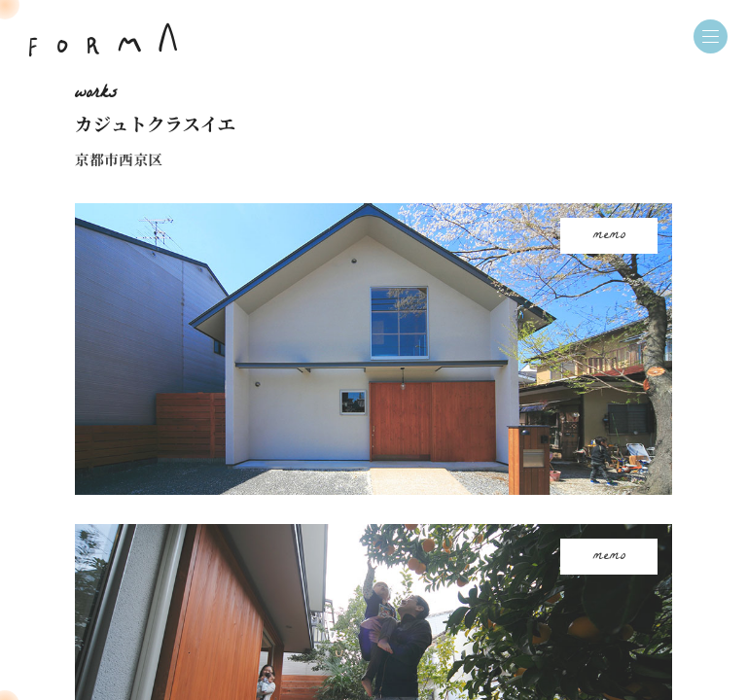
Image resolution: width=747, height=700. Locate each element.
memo (609, 236)
